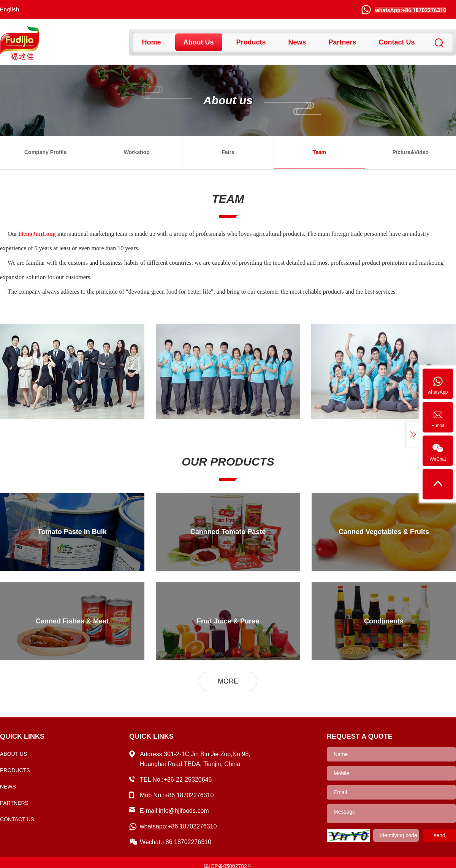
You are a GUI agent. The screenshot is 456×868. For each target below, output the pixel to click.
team (319, 152)
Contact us (397, 42)
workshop (137, 152)
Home (152, 42)
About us (199, 42)
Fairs (228, 152)
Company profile (45, 152)
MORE (228, 682)
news (297, 42)
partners (343, 42)
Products (251, 42)
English (10, 10)
